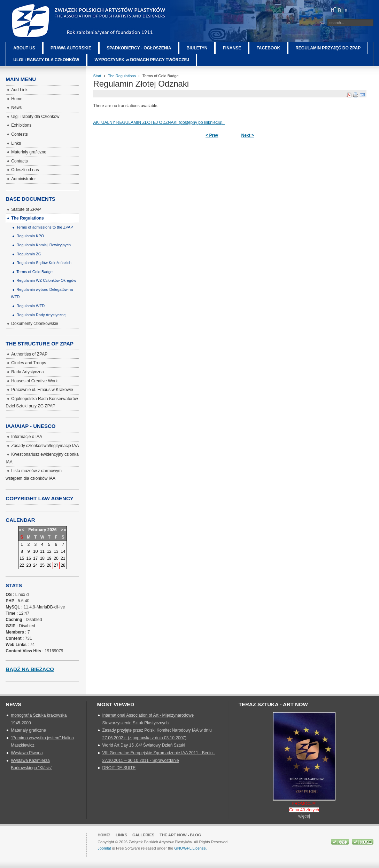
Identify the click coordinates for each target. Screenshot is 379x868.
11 (42, 551)
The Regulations (122, 76)
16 (29, 558)
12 (49, 551)
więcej (304, 816)
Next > (248, 135)
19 (49, 558)
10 (35, 551)
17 (35, 558)
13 (56, 551)
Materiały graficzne (28, 730)
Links (121, 835)
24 (35, 565)
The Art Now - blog (180, 835)
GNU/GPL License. (190, 848)
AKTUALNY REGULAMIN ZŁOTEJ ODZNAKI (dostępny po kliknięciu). (159, 122)
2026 (52, 530)
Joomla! (104, 848)
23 (29, 565)
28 (63, 565)
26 (49, 565)
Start (97, 76)
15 (22, 558)
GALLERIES (143, 835)
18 (42, 558)
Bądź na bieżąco (30, 669)
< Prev (212, 135)
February (37, 530)
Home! (104, 835)
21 (63, 558)
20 (56, 558)
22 (22, 565)
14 (63, 551)
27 (56, 565)
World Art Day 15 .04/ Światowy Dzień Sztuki (144, 745)
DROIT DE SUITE (119, 768)
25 (42, 565)
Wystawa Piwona (27, 753)
